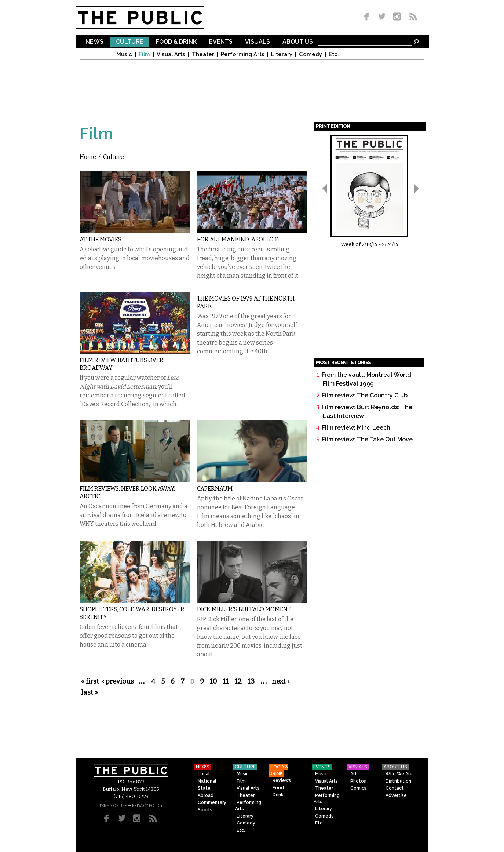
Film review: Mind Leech (356, 428)
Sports (205, 810)
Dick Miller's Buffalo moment (244, 609)
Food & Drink (176, 42)
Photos (358, 781)
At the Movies (101, 239)
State (204, 788)
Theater (203, 54)
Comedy (311, 54)
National (207, 781)
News (94, 42)
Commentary (212, 802)
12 (238, 681)
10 (213, 681)
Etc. (334, 54)
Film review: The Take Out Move (367, 439)
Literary (282, 54)
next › (281, 681)
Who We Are (399, 774)
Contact (395, 788)
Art (354, 774)
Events (221, 42)
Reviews (282, 780)
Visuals (258, 42)
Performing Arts (243, 54)
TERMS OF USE (113, 806)
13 (251, 681)
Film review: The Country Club (365, 395)
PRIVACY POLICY (147, 806)
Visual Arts (171, 54)
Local (204, 774)
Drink (278, 795)
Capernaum (215, 489)
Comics (358, 788)
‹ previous (118, 681)
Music (124, 54)
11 (226, 681)
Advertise (396, 795)
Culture (130, 42)
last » (90, 692)
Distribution (398, 781)
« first (90, 681)
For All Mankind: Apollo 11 (238, 239)
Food (278, 788)
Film (144, 54)
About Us (298, 42)
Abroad (206, 795)
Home (88, 157)
